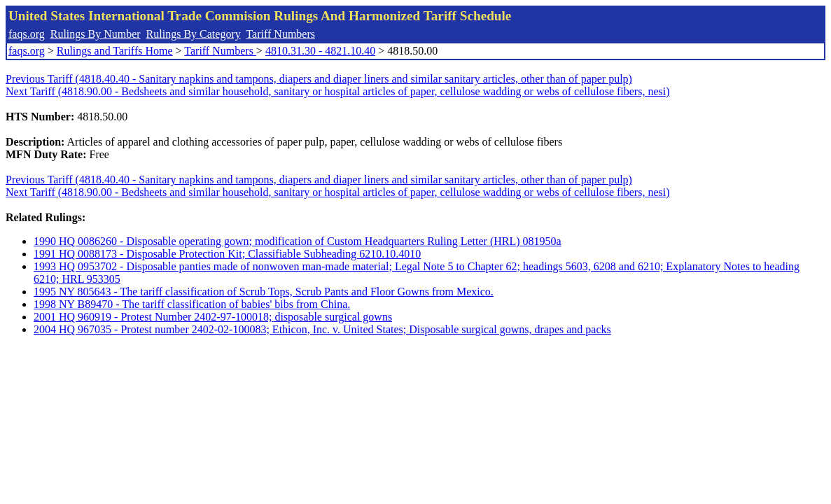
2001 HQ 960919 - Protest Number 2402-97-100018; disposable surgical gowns (213, 317)
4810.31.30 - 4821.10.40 (320, 51)
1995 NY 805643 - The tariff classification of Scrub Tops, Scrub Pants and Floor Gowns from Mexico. (264, 292)
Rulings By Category (194, 34)
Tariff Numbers (280, 34)
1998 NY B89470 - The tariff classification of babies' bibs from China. (192, 304)
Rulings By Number (96, 34)
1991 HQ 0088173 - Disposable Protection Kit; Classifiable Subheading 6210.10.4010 (227, 254)
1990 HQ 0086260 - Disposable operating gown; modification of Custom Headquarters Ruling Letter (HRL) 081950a (298, 241)
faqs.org (27, 34)
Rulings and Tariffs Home (115, 51)
